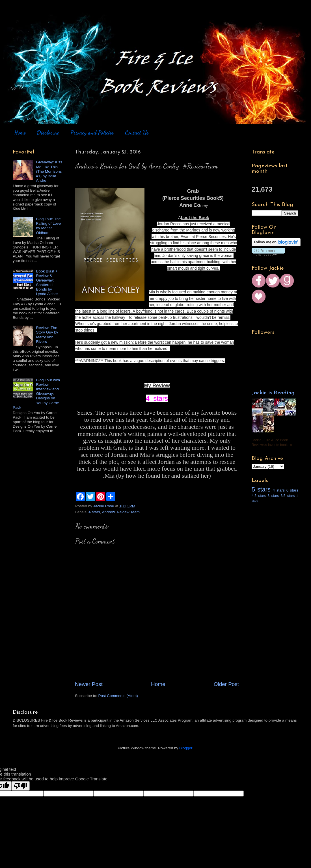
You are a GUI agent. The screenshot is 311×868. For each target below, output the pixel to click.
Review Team (128, 512)
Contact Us (137, 133)
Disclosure (48, 133)
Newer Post (89, 684)
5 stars (261, 489)
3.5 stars (288, 496)
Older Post (226, 684)
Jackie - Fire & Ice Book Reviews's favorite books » (272, 442)
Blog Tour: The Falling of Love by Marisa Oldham (48, 226)
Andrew (108, 512)
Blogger (186, 748)
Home (20, 133)
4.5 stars (259, 496)
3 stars (273, 496)
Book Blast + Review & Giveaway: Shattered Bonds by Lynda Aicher (47, 283)
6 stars (292, 490)
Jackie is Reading (273, 393)
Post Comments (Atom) (118, 696)
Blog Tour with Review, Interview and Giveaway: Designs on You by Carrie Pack (36, 394)
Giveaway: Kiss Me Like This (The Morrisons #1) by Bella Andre (49, 171)
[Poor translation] (21, 786)
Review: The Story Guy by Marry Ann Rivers (47, 335)
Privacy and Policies (92, 133)
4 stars (94, 512)
